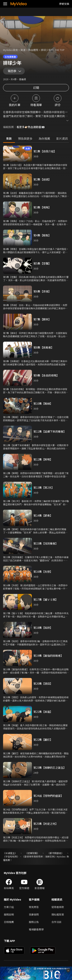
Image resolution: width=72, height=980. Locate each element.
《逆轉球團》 (32, 853)
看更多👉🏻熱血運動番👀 (31, 127)
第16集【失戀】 (43, 572)
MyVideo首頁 (10, 50)
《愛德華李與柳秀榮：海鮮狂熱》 (39, 856)
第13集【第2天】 (44, 488)
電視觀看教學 (36, 929)
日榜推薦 (9, 922)
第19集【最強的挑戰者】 (48, 656)
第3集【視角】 (42, 207)
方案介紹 (9, 907)
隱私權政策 (58, 914)
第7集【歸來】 (42, 319)
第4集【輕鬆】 (42, 235)
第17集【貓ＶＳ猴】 (46, 599)
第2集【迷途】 (42, 179)
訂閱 (36, 88)
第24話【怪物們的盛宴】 (48, 796)
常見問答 (34, 907)
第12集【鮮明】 (43, 459)
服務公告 (34, 922)
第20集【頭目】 (43, 684)
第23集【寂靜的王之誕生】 (50, 768)
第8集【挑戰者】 (44, 347)
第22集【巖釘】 (43, 740)
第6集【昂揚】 (42, 291)
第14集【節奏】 (43, 515)
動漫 (23, 50)
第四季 (12, 71)
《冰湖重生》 (10, 853)
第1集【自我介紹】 (45, 151)
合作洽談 (56, 922)
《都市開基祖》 (55, 853)
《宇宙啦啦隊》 (11, 856)
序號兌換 (64, 4)
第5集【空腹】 (42, 263)
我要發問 (34, 914)
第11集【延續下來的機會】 (50, 431)
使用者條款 (58, 907)
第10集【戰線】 (43, 403)
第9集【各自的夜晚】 (46, 375)
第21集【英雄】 (43, 712)
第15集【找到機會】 (46, 543)
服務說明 (9, 914)
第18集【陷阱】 (43, 628)
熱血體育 (33, 50)
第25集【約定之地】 (46, 824)
